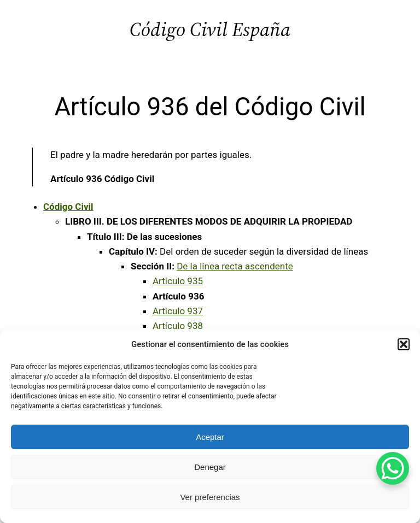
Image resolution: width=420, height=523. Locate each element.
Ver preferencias (210, 497)
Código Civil (68, 207)
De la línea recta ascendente (235, 266)
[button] (404, 344)
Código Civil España (210, 29)
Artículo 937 (178, 311)
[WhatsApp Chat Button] (393, 468)
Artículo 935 (178, 281)
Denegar (210, 467)
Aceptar (210, 437)
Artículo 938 (178, 326)
